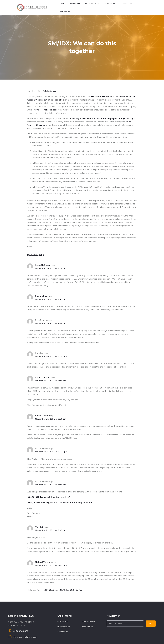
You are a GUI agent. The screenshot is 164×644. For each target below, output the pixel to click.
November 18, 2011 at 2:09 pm (51, 245)
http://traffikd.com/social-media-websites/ (48, 474)
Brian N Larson (43, 354)
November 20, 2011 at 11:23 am (51, 333)
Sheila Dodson (42, 392)
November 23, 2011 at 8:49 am (51, 507)
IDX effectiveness (52, 567)
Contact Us (63, 609)
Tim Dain (40, 504)
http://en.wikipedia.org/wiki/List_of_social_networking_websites (60, 479)
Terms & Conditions (57, 636)
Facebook (41, 567)
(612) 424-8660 (18, 608)
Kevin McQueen (43, 242)
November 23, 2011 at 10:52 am (51, 542)
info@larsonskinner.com (23, 614)
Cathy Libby (41, 273)
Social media (78, 567)
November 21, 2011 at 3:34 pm (51, 462)
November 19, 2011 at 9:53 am (51, 300)
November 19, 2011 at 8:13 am (51, 276)
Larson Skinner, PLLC (28, 636)
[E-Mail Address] (125, 600)
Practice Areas (89, 599)
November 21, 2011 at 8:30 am (51, 396)
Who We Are (63, 599)
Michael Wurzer (43, 539)
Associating (87, 604)
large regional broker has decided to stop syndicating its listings (102, 95)
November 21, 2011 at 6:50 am (51, 358)
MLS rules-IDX (66, 567)
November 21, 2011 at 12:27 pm (51, 429)
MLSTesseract (64, 604)
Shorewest (42, 102)
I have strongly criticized (45, 87)
